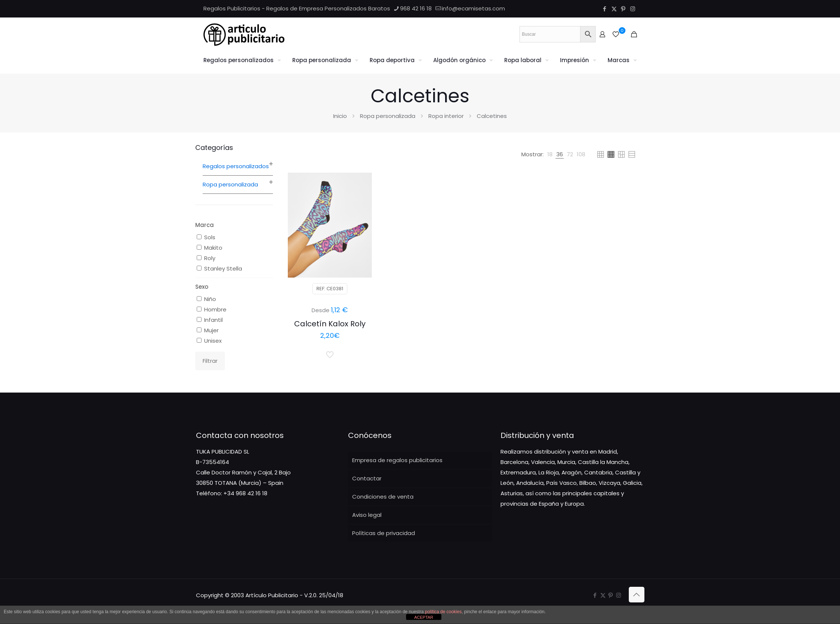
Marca (205, 225)
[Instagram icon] (633, 9)
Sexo (202, 287)
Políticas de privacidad (384, 533)
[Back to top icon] (637, 595)
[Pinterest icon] (623, 9)
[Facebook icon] (605, 9)
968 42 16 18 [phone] (416, 8)
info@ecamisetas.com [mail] (473, 8)
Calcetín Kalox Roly (330, 324)
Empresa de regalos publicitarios (397, 460)
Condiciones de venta (383, 497)
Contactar (367, 478)
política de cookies (443, 612)
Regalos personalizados (236, 166)
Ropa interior (446, 116)
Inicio (340, 116)
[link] (550, 154)
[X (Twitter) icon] (614, 9)
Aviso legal (367, 515)
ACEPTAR (424, 617)
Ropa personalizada (388, 116)
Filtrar (210, 361)
